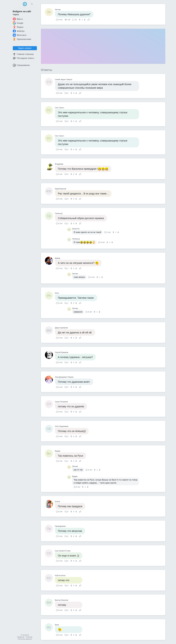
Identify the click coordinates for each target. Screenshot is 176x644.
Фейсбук (19, 31)
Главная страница (23, 54)
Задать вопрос (25, 48)
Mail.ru (18, 19)
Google (18, 23)
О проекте (25, 635)
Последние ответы (23, 58)
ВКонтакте (20, 35)
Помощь (29, 637)
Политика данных (25, 639)
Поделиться (89, 19)
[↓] (84, 20)
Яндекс (18, 27)
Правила (21, 637)
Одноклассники (22, 39)
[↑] (80, 20)
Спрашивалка (21, 65)
